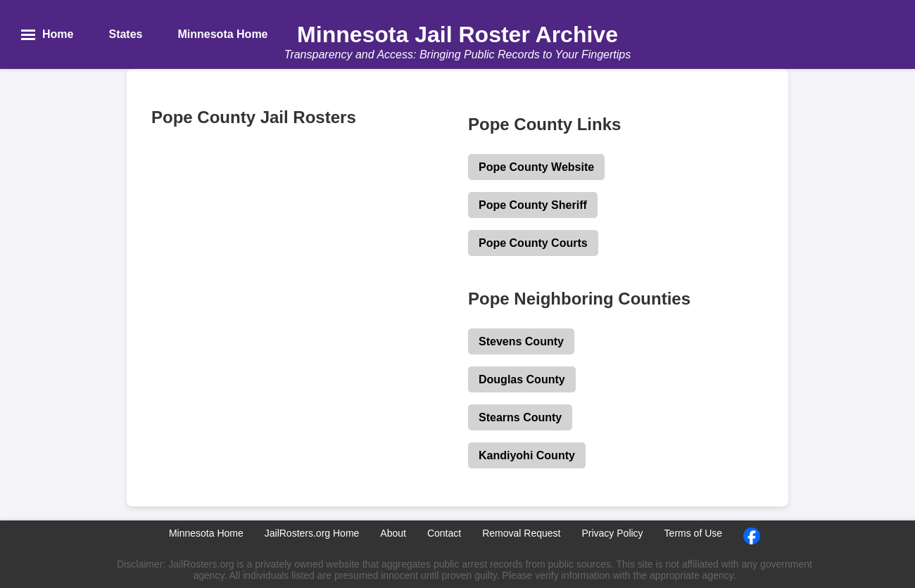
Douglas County (522, 379)
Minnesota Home (206, 533)
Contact (444, 533)
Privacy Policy (612, 533)
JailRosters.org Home (312, 533)
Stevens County (521, 341)
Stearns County (520, 417)
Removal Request (521, 533)
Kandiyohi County (527, 455)
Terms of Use (693, 533)
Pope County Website (536, 167)
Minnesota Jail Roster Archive (458, 34)
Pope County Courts (533, 243)
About (393, 533)
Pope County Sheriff (533, 205)
